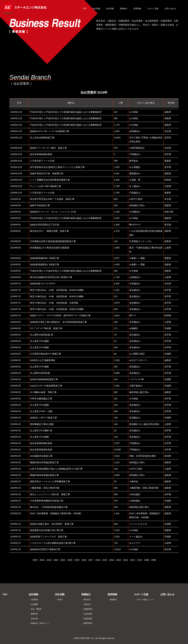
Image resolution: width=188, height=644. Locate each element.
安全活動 (60, 594)
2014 (112, 560)
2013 (119, 560)
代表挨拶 (33, 600)
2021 (63, 560)
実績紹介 (86, 594)
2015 (105, 560)
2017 (91, 560)
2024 (42, 560)
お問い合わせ (167, 594)
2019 (77, 560)
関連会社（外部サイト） (39, 623)
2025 (35, 560)
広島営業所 (87, 619)
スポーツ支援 (141, 594)
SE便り (59, 600)
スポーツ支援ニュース (144, 600)
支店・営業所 (35, 609)
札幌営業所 (87, 609)
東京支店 (86, 600)
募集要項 (112, 600)
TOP (5, 594)
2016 (98, 560)
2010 (140, 560)
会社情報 (33, 594)
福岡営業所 (87, 623)
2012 (126, 560)
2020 (70, 560)
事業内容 (33, 614)
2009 (147, 560)
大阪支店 (86, 604)
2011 (133, 560)
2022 (56, 560)
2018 (84, 560)
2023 (49, 560)
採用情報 (112, 594)
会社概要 (33, 604)
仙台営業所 (87, 614)
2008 (154, 560)
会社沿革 (33, 619)
